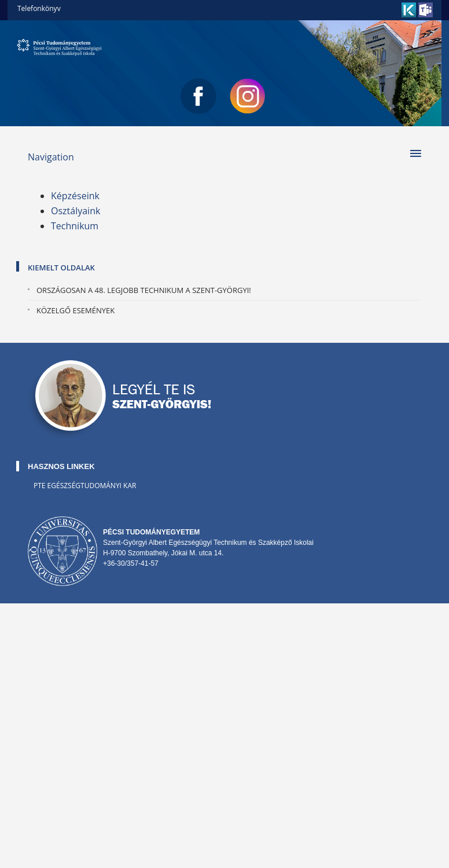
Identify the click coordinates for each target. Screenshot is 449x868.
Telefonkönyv (39, 8)
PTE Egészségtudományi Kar (85, 486)
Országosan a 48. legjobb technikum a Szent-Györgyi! (144, 290)
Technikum (75, 226)
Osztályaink (76, 211)
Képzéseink (75, 196)
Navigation (51, 157)
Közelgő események (76, 310)
